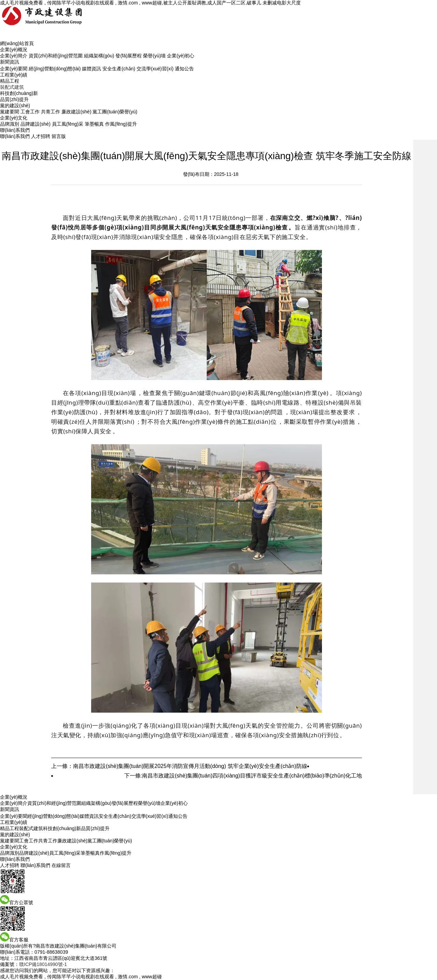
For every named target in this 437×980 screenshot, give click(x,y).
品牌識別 (10, 124)
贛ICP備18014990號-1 (43, 964)
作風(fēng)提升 (121, 124)
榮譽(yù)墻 (154, 56)
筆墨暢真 (94, 124)
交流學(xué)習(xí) (155, 69)
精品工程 (10, 81)
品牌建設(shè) (36, 124)
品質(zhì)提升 (14, 99)
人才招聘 (41, 136)
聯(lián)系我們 (15, 130)
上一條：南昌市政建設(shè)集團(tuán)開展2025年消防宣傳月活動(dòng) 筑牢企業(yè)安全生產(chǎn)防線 (179, 766)
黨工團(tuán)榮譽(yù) (115, 112)
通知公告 (184, 69)
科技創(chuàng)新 (19, 93)
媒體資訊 (91, 69)
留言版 (59, 136)
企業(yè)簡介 (14, 56)
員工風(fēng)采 (68, 124)
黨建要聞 (10, 112)
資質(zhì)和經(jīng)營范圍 (56, 56)
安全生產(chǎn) (119, 69)
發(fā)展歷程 (129, 56)
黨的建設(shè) (15, 106)
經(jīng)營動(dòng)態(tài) (55, 69)
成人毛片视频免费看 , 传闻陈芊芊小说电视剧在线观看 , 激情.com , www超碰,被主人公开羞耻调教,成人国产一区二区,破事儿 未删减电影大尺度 (150, 3)
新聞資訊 (10, 62)
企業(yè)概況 (14, 50)
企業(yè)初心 (181, 56)
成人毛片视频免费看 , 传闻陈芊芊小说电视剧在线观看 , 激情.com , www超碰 (81, 977)
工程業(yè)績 (14, 75)
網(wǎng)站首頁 (17, 43)
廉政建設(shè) (76, 112)
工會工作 (30, 112)
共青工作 (51, 112)
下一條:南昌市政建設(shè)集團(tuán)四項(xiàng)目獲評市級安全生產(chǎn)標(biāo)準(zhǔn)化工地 (243, 776)
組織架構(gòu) (99, 56)
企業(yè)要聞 (14, 69)
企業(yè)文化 (14, 118)
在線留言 (61, 865)
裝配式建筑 (12, 87)
